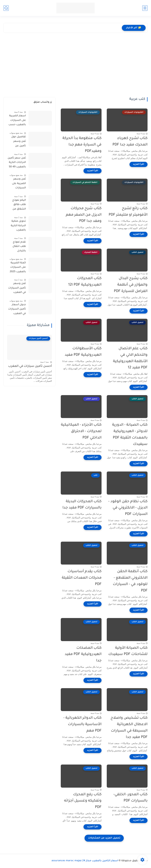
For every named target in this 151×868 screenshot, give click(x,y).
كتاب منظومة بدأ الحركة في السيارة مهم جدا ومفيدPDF (82, 145)
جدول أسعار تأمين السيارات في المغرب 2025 (17, 310)
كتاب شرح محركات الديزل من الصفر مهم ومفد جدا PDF (84, 215)
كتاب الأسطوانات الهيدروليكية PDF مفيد (83, 352)
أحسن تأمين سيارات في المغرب (30, 366)
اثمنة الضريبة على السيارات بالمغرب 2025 (18, 267)
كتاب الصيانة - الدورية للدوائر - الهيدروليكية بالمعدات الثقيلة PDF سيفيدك (130, 435)
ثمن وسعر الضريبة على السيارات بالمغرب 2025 (18, 184)
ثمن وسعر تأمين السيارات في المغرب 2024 (17, 289)
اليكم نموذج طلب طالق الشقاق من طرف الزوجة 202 (16, 205)
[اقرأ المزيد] (139, 164)
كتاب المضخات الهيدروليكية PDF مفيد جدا (83, 655)
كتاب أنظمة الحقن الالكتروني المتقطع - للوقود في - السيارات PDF (130, 581)
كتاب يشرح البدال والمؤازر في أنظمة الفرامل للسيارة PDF (131, 285)
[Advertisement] (75, 66)
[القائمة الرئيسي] (145, 8)
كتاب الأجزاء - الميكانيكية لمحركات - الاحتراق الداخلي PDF (81, 431)
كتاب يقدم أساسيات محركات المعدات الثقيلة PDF (82, 578)
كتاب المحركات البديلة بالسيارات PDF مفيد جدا (82, 505)
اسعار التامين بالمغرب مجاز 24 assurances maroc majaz (85, 861)
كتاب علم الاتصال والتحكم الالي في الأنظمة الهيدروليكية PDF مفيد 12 (130, 358)
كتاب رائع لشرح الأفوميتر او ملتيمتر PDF (128, 212)
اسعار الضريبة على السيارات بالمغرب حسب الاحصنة (17, 121)
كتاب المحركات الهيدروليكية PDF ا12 (85, 282)
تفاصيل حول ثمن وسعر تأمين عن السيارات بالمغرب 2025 (18, 142)
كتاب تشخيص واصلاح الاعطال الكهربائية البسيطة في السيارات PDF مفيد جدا (129, 728)
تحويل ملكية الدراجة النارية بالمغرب (18, 226)
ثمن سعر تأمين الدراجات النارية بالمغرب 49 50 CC (17, 163)
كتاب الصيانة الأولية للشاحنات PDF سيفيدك (128, 651)
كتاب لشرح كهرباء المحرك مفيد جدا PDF (130, 142)
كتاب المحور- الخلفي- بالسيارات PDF (130, 798)
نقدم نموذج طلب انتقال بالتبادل (19, 247)
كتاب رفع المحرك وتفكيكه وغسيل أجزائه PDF (83, 801)
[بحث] (6, 8)
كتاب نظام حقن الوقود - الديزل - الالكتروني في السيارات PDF (128, 508)
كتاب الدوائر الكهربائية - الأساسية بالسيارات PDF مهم (82, 725)
